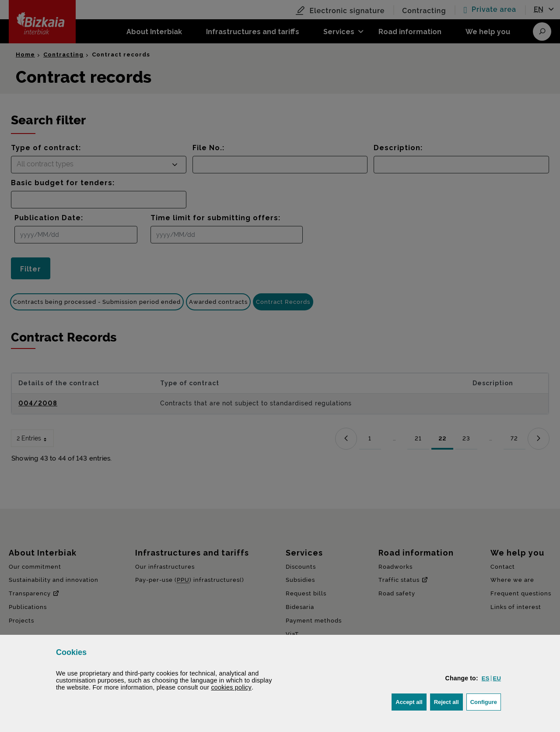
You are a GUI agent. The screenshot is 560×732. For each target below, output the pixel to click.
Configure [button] (486, 701)
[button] (486, 678)
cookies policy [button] (231, 687)
